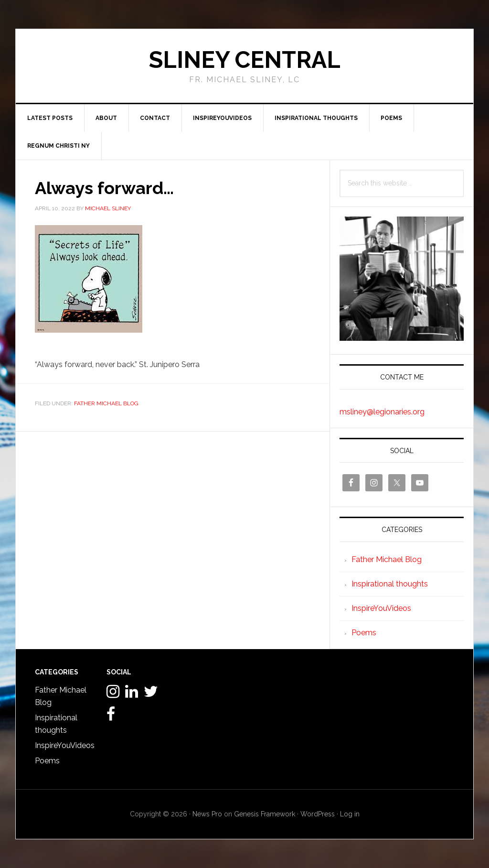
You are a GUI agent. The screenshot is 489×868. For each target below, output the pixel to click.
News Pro (207, 814)
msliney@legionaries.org (382, 412)
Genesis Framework (265, 814)
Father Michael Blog (106, 403)
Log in (350, 814)
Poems (364, 633)
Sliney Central (245, 60)
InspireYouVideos (381, 608)
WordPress (318, 814)
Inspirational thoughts (390, 584)
